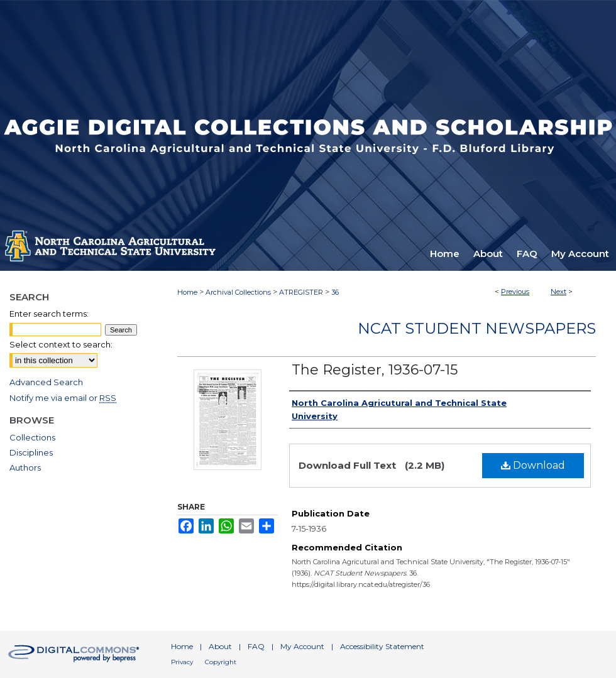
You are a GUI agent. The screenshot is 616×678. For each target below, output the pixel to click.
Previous (515, 292)
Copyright (221, 662)
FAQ (256, 646)
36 (335, 292)
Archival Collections (238, 292)
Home (187, 292)
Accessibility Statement (382, 646)
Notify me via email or (63, 398)
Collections (32, 437)
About (220, 646)
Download (533, 465)
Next (558, 292)
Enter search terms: (49, 314)
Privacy (182, 662)
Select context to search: (61, 344)
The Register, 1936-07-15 (375, 370)
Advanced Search (46, 382)
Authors (25, 467)
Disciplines (31, 452)
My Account (302, 646)
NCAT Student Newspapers (477, 328)
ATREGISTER (301, 292)
